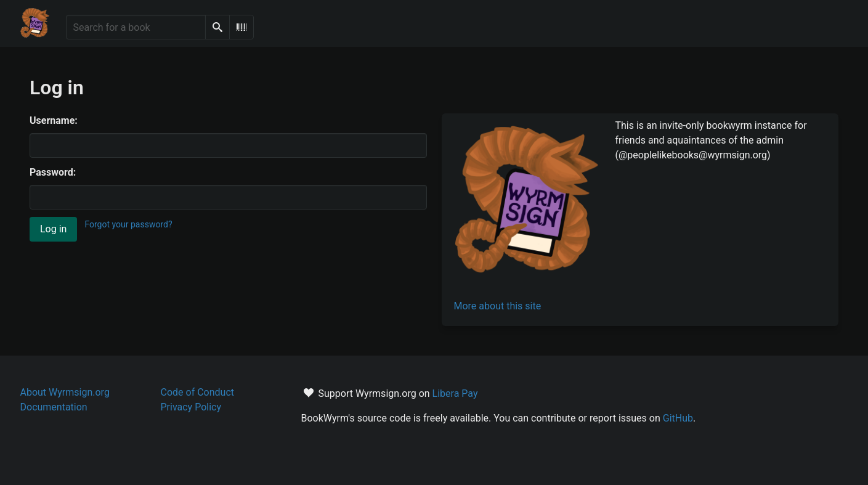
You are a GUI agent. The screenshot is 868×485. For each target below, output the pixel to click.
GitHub (678, 418)
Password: (53, 172)
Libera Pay (455, 393)
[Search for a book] (136, 27)
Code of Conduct (198, 392)
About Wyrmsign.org (65, 392)
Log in (53, 229)
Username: (54, 120)
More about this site (498, 306)
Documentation (54, 407)
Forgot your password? (128, 224)
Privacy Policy (191, 407)
